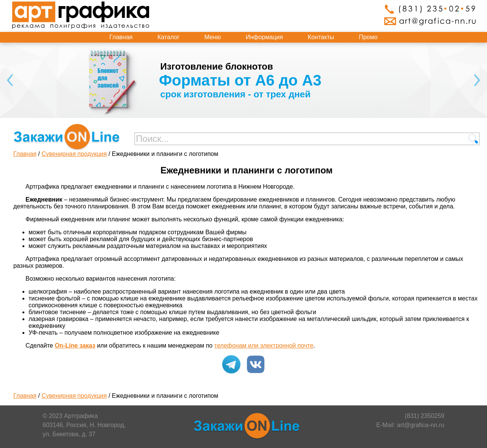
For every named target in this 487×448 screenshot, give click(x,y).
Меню (212, 37)
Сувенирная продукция (74, 154)
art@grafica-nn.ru (421, 425)
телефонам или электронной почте (264, 346)
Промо (368, 37)
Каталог (169, 37)
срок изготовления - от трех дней (235, 94)
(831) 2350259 (425, 416)
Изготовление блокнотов (216, 66)
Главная (121, 37)
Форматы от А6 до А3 (240, 80)
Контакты (321, 37)
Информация (264, 37)
